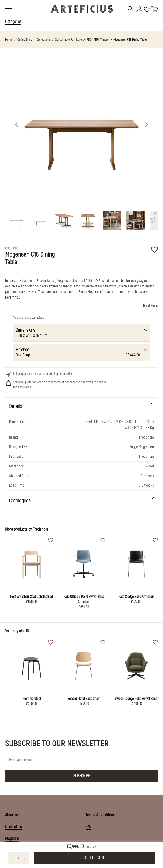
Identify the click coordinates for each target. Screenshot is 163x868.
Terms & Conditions (100, 815)
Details (16, 406)
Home (9, 40)
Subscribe (82, 776)
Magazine (12, 839)
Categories (13, 22)
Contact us (13, 827)
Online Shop (25, 40)
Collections (44, 40)
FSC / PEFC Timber (98, 40)
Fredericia (40, 529)
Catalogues (20, 501)
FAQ (88, 827)
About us (12, 815)
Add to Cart (94, 858)
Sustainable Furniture (69, 40)
